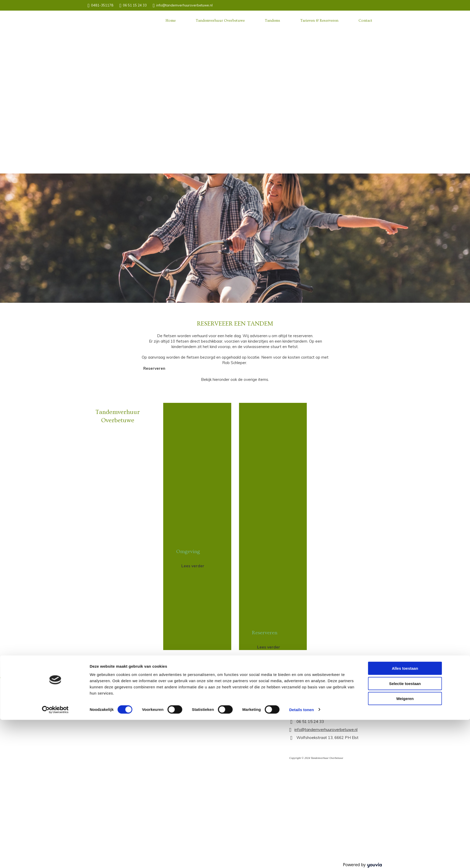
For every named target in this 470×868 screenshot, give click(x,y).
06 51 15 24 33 (135, 5)
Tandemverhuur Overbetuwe (220, 21)
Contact (365, 21)
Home (171, 21)
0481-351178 (102, 5)
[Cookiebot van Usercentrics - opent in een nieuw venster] (55, 464)
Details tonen (301, 463)
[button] (154, 368)
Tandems (273, 21)
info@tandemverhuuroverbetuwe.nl (184, 5)
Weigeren (405, 453)
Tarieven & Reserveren (319, 21)
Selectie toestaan (405, 437)
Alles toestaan (405, 422)
